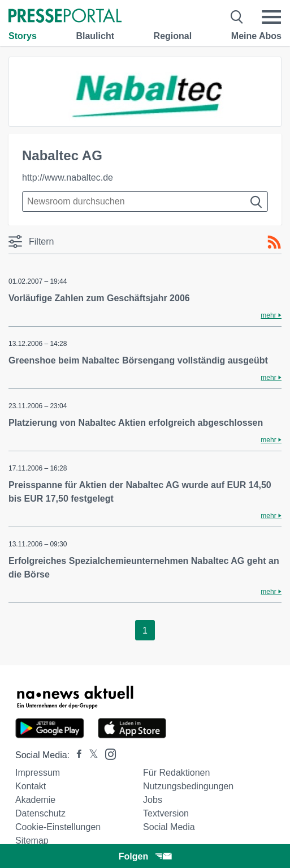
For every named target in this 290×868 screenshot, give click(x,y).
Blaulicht (95, 36)
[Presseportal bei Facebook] (76, 755)
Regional (173, 36)
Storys (23, 36)
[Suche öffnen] (237, 17)
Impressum (38, 773)
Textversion (166, 813)
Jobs (153, 800)
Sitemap (32, 841)
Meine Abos (256, 36)
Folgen (145, 856)
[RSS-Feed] (274, 242)
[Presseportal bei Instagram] (107, 753)
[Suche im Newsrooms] (145, 202)
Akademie (35, 800)
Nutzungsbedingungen (188, 786)
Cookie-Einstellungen (58, 827)
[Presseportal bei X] (90, 755)
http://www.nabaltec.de (68, 178)
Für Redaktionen (176, 773)
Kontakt (31, 786)
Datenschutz (40, 813)
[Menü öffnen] (271, 17)
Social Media (169, 827)
